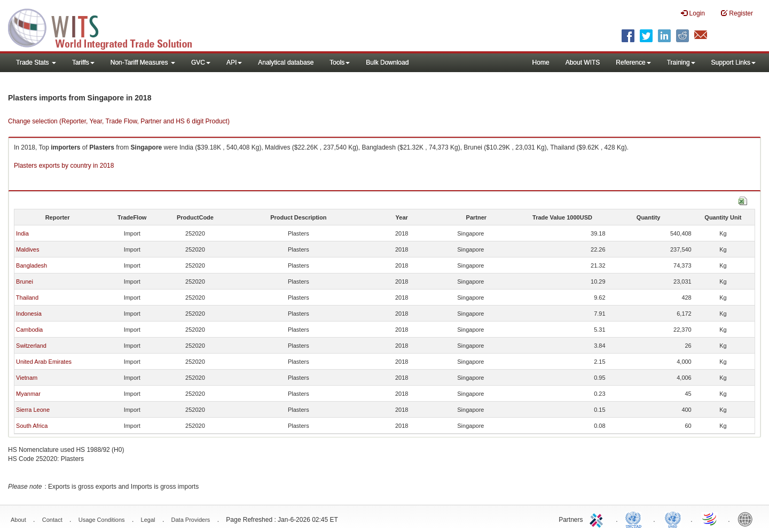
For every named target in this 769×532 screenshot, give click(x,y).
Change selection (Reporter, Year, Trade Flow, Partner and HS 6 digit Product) (119, 121)
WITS (107, 27)
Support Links (733, 62)
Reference (633, 62)
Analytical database (286, 62)
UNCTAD (635, 519)
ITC (598, 519)
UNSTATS (673, 519)
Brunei (25, 281)
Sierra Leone (33, 410)
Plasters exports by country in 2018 (64, 166)
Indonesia (29, 314)
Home (541, 62)
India (22, 233)
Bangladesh (32, 265)
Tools (340, 62)
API (234, 62)
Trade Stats (36, 62)
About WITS (583, 62)
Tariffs (83, 62)
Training (681, 62)
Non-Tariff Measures (143, 62)
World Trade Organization (710, 519)
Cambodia (29, 330)
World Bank (748, 519)
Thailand (27, 298)
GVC (201, 62)
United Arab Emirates (44, 362)
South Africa (32, 426)
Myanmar (28, 394)
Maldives (28, 249)
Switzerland (31, 346)
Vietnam (27, 378)
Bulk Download (387, 62)
